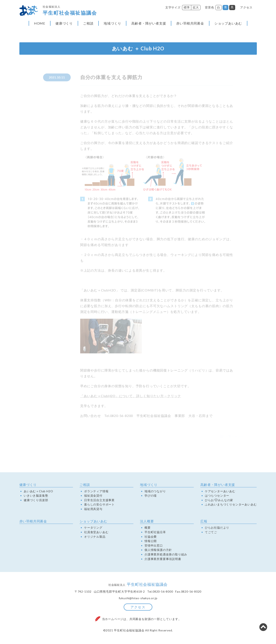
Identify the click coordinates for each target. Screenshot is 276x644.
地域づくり (112, 24)
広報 (204, 522)
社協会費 (151, 537)
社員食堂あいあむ (96, 533)
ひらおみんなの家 (219, 501)
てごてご (211, 533)
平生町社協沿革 (155, 533)
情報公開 (151, 542)
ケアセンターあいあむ (220, 492)
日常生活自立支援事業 (99, 501)
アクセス (246, 7)
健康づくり (64, 24)
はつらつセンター (217, 496)
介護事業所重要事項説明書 (163, 560)
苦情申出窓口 (154, 546)
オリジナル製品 (95, 537)
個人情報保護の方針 (158, 551)
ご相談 (88, 24)
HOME (40, 24)
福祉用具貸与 (93, 510)
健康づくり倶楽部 (36, 501)
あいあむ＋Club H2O (38, 492)
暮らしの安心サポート (99, 505)
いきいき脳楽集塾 (36, 496)
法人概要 (147, 522)
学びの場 (151, 496)
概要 (148, 528)
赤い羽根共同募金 (190, 24)
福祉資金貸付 (93, 496)
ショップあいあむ (228, 24)
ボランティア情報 (96, 492)
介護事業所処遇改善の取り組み (166, 555)
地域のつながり (155, 492)
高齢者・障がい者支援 (149, 24)
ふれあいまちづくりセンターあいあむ (231, 505)
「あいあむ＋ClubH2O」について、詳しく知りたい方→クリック (131, 397)
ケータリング (93, 528)
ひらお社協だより (217, 528)
